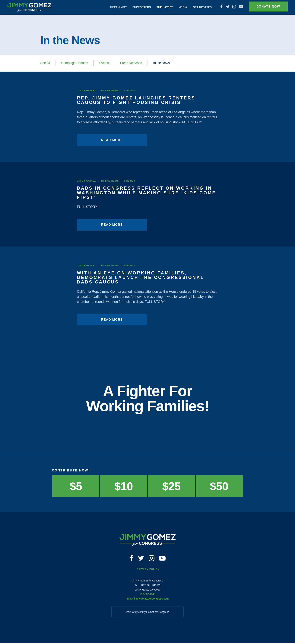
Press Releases (133, 63)
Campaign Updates (75, 63)
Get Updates (200, 7)
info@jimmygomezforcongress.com (147, 600)
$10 (124, 486)
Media (180, 7)
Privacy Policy (148, 571)
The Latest (162, 7)
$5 (76, 486)
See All (45, 63)
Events (105, 63)
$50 (219, 486)
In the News (164, 63)
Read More (104, 140)
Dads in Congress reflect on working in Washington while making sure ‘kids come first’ (147, 193)
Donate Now (267, 7)
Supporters (139, 7)
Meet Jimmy (116, 7)
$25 (171, 486)
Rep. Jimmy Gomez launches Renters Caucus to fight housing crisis (138, 100)
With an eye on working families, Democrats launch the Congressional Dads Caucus (143, 277)
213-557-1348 (147, 595)
